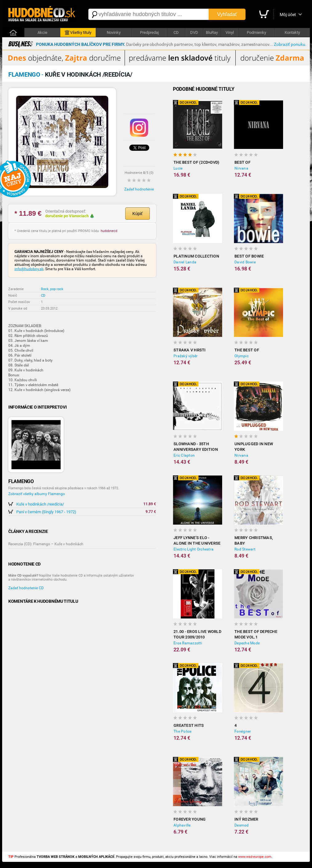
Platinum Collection (196, 256)
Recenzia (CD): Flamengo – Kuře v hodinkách (46, 544)
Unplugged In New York (254, 447)
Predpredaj (149, 32)
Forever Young (190, 819)
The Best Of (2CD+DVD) (196, 162)
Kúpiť (137, 214)
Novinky (114, 32)
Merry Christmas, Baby (254, 540)
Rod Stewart (245, 549)
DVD (194, 32)
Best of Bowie (249, 256)
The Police (183, 731)
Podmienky (256, 32)
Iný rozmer (246, 819)
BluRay (212, 32)
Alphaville (182, 825)
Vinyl (230, 32)
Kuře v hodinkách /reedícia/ (40, 504)
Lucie (178, 168)
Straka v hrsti (190, 350)
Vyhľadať (227, 14)
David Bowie (245, 262)
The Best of (247, 350)
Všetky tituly (78, 33)
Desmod (242, 825)
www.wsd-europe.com (255, 857)
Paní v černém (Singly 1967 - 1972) (46, 512)
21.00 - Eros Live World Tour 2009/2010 (197, 634)
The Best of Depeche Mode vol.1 (256, 634)
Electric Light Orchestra (194, 549)
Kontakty (292, 32)
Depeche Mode (247, 643)
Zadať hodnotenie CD (26, 588)
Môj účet (288, 14)
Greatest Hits (189, 725)
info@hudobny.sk (29, 269)
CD (176, 32)
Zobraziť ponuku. (290, 44)
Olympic (242, 356)
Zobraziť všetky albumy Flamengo (37, 494)
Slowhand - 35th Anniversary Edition (196, 447)
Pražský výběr (186, 356)
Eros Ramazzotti (188, 643)
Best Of (242, 162)
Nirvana (241, 168)
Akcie (42, 32)
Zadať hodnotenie (139, 189)
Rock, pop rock (52, 289)
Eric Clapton (184, 455)
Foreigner (243, 731)
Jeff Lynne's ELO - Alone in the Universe (197, 540)
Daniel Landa (185, 262)
